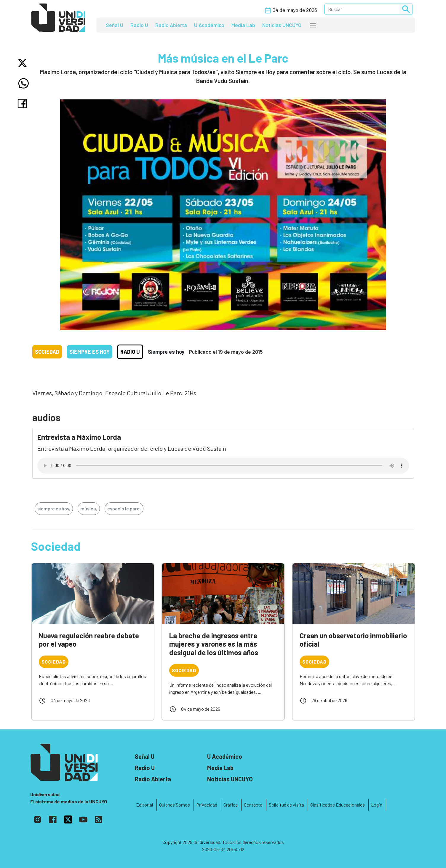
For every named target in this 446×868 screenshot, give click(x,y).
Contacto (253, 805)
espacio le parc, (124, 508)
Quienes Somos (175, 805)
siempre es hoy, (54, 508)
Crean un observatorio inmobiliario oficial (353, 640)
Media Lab (243, 25)
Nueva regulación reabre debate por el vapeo (89, 640)
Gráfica (231, 805)
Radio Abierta (171, 25)
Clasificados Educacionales (338, 805)
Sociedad (47, 352)
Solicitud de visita (286, 805)
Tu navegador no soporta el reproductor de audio (223, 466)
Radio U (139, 25)
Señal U (115, 25)
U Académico (209, 25)
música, (89, 508)
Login (377, 805)
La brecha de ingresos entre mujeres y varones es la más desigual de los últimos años (214, 644)
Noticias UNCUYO (282, 25)
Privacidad (207, 805)
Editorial (144, 805)
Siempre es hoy (89, 352)
